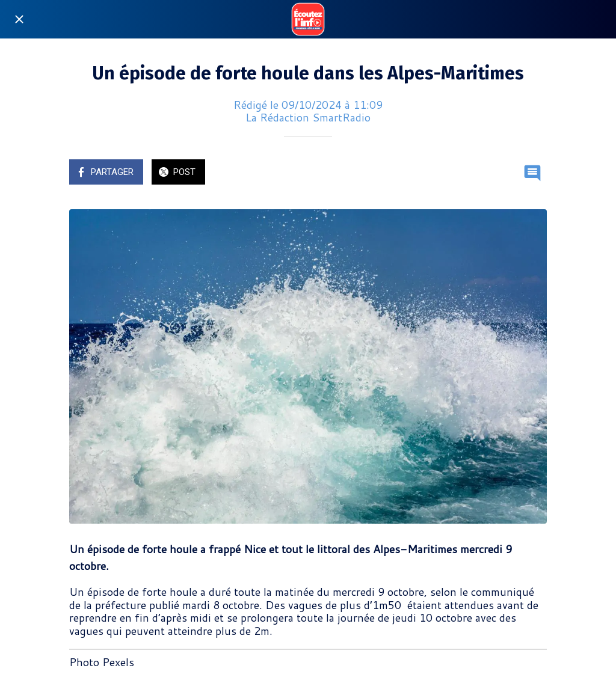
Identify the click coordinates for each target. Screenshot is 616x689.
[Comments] (532, 173)
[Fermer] (19, 19)
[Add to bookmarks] (504, 173)
